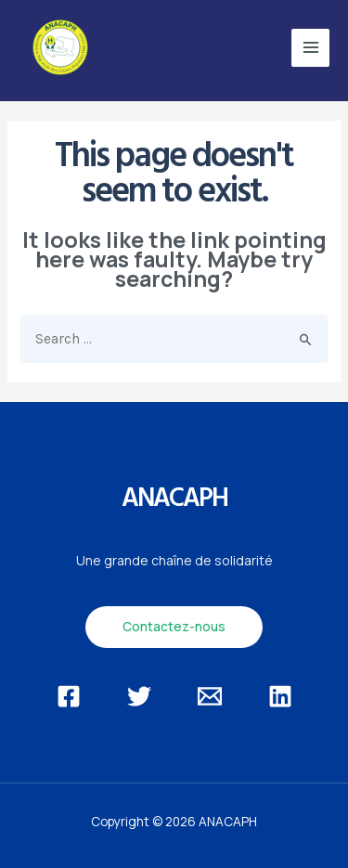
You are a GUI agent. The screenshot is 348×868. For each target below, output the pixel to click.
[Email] (210, 696)
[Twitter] (139, 696)
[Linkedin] (280, 696)
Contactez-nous (174, 626)
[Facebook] (69, 696)
